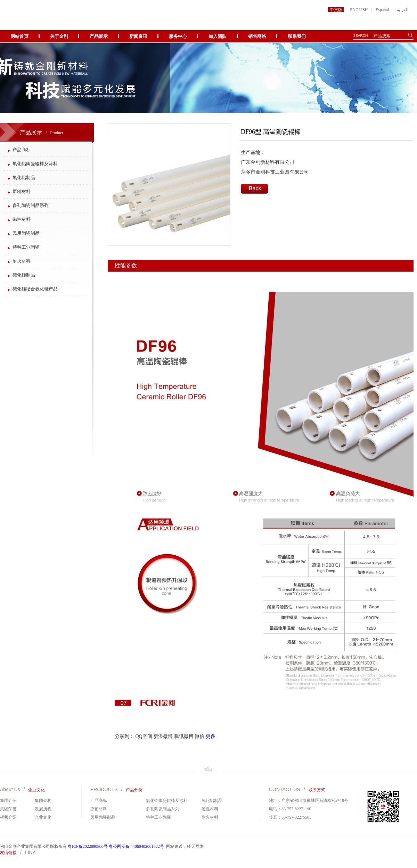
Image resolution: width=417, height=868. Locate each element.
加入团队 (218, 36)
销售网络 (257, 36)
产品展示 (99, 36)
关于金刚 (59, 36)
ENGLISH (359, 10)
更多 (211, 736)
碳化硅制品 (24, 275)
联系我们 (297, 36)
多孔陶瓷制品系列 (31, 205)
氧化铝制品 (24, 178)
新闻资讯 (138, 36)
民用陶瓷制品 (26, 233)
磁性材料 (22, 219)
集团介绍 (8, 801)
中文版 (336, 10)
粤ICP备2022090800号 (88, 846)
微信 (199, 736)
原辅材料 (22, 191)
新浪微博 (163, 736)
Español (382, 10)
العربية (403, 10)
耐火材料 (22, 261)
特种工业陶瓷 (26, 247)
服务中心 (178, 36)
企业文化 (43, 817)
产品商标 (22, 150)
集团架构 (43, 801)
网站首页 (19, 36)
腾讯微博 (184, 736)
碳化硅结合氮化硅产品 (35, 289)
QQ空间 (144, 736)
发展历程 (43, 809)
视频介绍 (8, 817)
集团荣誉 (8, 809)
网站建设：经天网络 (185, 846)
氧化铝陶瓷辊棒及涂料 (35, 164)
